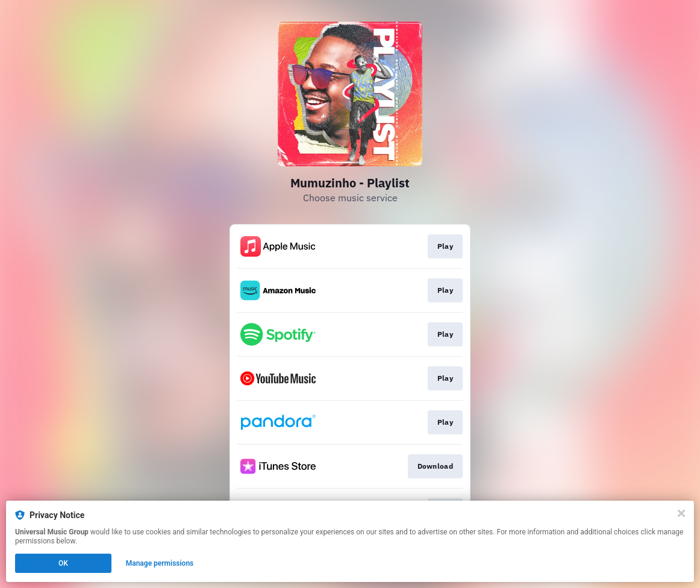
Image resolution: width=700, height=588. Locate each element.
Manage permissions (160, 563)
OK (63, 563)
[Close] (681, 513)
